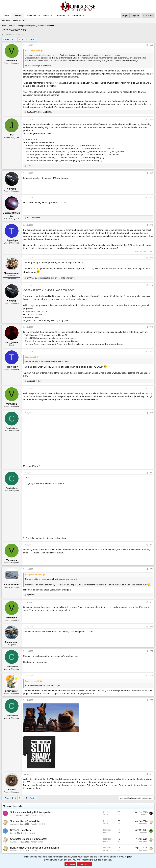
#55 (152, 602)
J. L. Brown (15, 815)
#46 (152, 258)
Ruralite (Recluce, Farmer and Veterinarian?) (34, 848)
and (40, 112)
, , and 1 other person (52, 278)
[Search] (148, 16)
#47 (152, 285)
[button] (39, 16)
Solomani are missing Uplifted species (31, 812)
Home (6, 16)
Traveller (34, 815)
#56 (152, 627)
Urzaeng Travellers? (21, 830)
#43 (152, 173)
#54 (152, 569)
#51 (152, 413)
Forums (18, 16)
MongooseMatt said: (33, 575)
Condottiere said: (32, 681)
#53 (152, 545)
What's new (31, 16)
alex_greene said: (32, 51)
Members (77, 16)
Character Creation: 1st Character (29, 839)
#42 (152, 120)
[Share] (147, 45)
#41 (152, 45)
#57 (152, 651)
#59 (152, 700)
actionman (144, 815)
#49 (152, 352)
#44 (152, 198)
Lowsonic (8, 35)
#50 (152, 388)
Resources (61, 16)
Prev (7, 39)
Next (32, 39)
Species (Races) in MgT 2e (25, 821)
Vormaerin (144, 833)
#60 (152, 774)
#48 (152, 327)
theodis (13, 833)
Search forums (19, 20)
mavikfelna (14, 824)
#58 (152, 675)
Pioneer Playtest (37, 842)
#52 (152, 473)
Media (46, 16)
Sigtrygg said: (31, 357)
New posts (6, 20)
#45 (152, 225)
